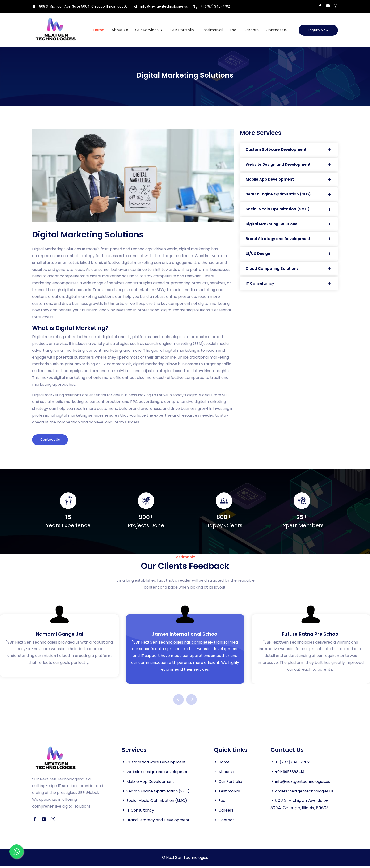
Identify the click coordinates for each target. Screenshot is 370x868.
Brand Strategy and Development (289, 240)
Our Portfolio (181, 30)
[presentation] (179, 701)
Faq (232, 30)
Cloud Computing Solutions (289, 270)
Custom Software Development (289, 150)
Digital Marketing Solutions (289, 225)
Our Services (146, 30)
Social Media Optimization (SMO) (289, 210)
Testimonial (211, 30)
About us (119, 30)
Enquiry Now (317, 30)
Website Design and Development (289, 165)
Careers (250, 30)
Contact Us (275, 30)
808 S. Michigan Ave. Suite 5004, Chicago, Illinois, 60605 (81, 7)
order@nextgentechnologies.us (302, 800)
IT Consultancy (289, 286)
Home (98, 30)
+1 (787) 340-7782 (217, 7)
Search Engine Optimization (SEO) (289, 195)
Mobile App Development (289, 180)
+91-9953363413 (292, 774)
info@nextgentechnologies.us (164, 7)
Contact (227, 821)
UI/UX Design (289, 255)
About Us (227, 774)
